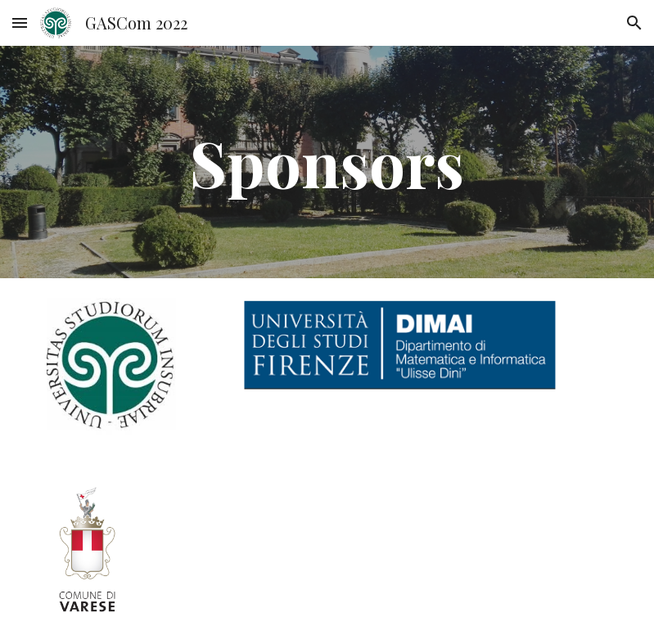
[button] (20, 23)
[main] (327, 162)
